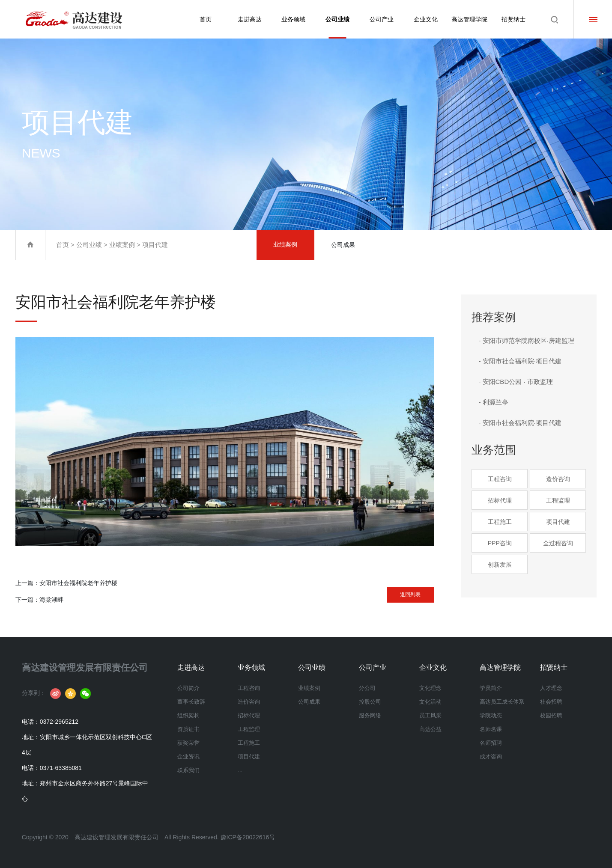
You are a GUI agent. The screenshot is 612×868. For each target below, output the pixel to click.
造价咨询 (558, 479)
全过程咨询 (558, 543)
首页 (206, 19)
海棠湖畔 (51, 600)
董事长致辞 (191, 702)
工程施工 (500, 522)
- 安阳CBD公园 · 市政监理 (515, 382)
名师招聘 (491, 743)
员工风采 (430, 715)
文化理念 (430, 688)
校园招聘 (551, 715)
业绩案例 (122, 245)
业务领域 (293, 19)
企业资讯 (188, 757)
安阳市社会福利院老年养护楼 (78, 583)
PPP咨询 (500, 543)
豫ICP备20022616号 (248, 837)
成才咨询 (491, 757)
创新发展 (500, 565)
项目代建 (155, 245)
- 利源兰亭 (493, 402)
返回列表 (400, 592)
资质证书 (188, 729)
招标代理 (500, 500)
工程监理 (558, 500)
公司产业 (382, 19)
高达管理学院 (469, 19)
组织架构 (188, 715)
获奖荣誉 (188, 743)
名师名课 (491, 729)
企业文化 (426, 19)
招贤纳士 (513, 19)
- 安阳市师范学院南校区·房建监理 (526, 340)
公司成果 (343, 245)
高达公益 (430, 729)
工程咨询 (500, 479)
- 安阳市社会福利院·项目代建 (520, 361)
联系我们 (188, 770)
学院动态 (491, 715)
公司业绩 (337, 27)
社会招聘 (551, 702)
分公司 (367, 688)
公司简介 (188, 688)
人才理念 (551, 688)
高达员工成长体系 (502, 702)
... (240, 770)
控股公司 (370, 702)
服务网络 (370, 715)
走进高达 (250, 19)
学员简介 (491, 688)
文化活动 (430, 702)
